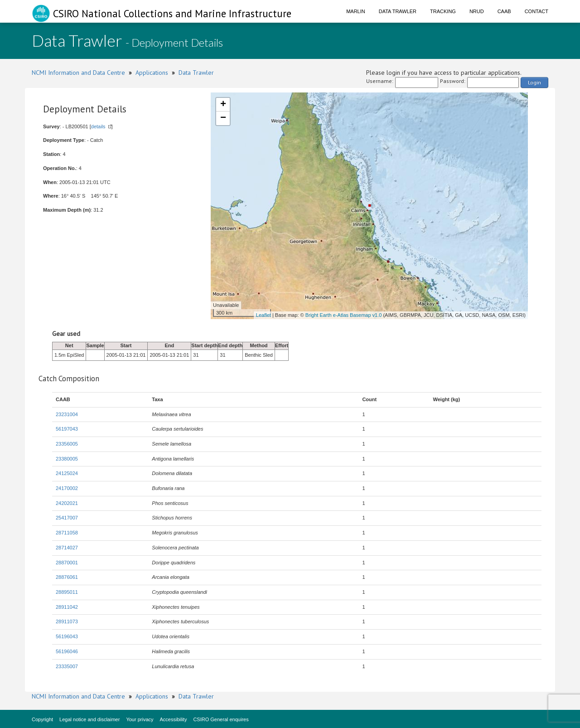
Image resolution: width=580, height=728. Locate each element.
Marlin (356, 11)
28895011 (67, 592)
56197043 (67, 429)
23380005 (67, 459)
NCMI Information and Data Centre (78, 73)
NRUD (477, 11)
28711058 (67, 533)
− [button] (223, 118)
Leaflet (263, 315)
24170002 (67, 488)
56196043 (67, 636)
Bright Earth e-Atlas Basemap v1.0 (344, 315)
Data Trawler (398, 11)
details (98, 126)
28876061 (67, 577)
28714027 (67, 548)
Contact (536, 11)
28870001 (67, 563)
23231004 (67, 414)
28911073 (67, 621)
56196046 (67, 651)
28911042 (67, 607)
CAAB (504, 11)
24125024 (67, 473)
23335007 (67, 666)
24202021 (67, 503)
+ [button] (223, 105)
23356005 (67, 444)
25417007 (67, 518)
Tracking (443, 11)
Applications (152, 73)
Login (534, 82)
